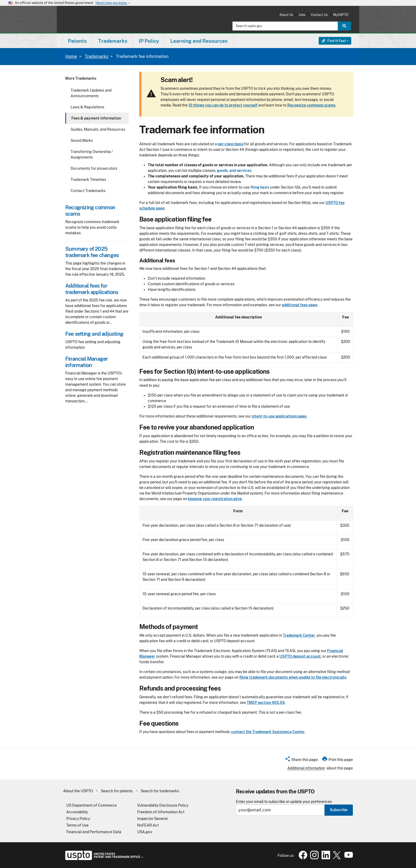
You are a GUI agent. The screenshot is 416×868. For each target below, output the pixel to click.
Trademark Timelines (88, 180)
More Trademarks (81, 78)
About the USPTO (78, 791)
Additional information (306, 768)
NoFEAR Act (148, 825)
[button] (301, 760)
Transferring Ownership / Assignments (92, 154)
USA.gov (145, 832)
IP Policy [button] (149, 41)
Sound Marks (82, 141)
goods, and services (234, 171)
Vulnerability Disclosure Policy (163, 805)
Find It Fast (334, 41)
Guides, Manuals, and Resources (98, 129)
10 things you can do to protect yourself (223, 105)
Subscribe (339, 810)
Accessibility (77, 812)
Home (71, 56)
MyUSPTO (341, 15)
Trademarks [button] (113, 41)
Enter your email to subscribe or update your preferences (284, 802)
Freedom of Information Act (161, 812)
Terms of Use (77, 825)
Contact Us (319, 15)
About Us (286, 15)
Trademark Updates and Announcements (91, 93)
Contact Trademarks (88, 191)
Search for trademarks (160, 791)
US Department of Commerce (92, 805)
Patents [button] (77, 41)
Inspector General (152, 819)
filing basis (260, 187)
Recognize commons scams (311, 105)
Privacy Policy (78, 819)
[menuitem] (77, 41)
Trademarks (96, 56)
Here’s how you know (113, 3)
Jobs (302, 15)
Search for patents (117, 791)
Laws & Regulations (87, 107)
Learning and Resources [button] (199, 41)
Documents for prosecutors (94, 168)
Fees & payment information (96, 118)
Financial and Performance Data (94, 832)
